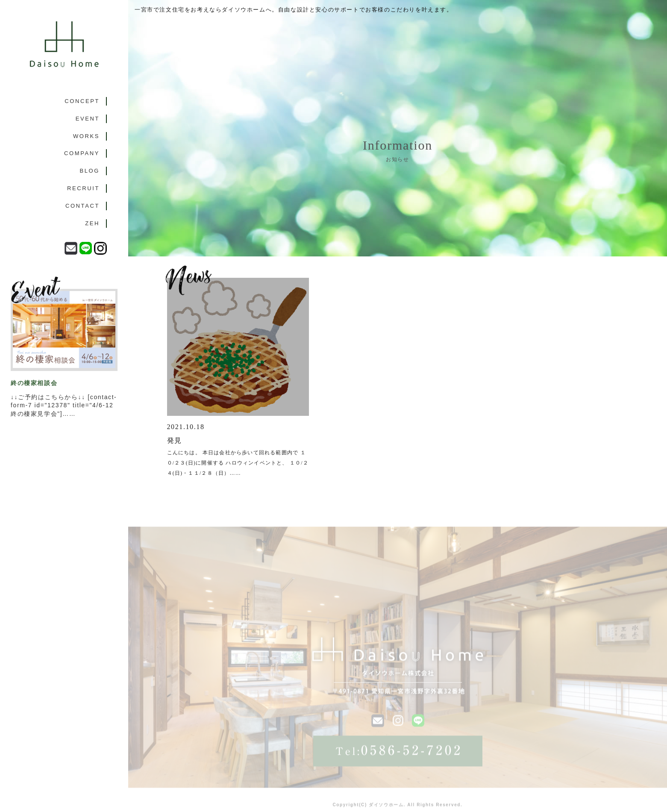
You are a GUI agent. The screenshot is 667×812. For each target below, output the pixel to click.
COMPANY (82, 153)
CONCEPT (82, 101)
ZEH (92, 223)
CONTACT (82, 206)
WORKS (86, 136)
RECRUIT (83, 188)
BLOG (90, 171)
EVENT (88, 119)
